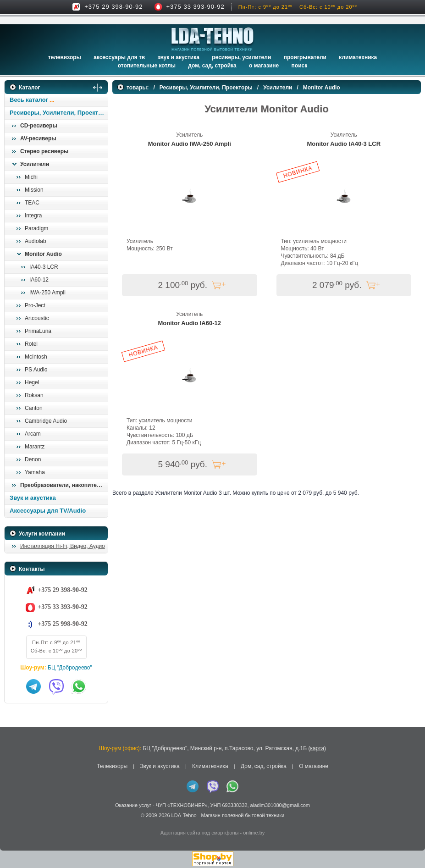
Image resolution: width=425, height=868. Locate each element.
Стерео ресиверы (44, 151)
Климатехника (358, 57)
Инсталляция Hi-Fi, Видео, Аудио (63, 546)
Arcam (33, 434)
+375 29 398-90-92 (113, 7)
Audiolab (36, 241)
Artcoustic (37, 318)
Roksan (34, 395)
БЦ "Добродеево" (70, 668)
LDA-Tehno (184, 815)
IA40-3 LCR (44, 267)
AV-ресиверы (38, 138)
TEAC (32, 203)
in (13, 822)
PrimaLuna (38, 331)
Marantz (35, 447)
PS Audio (36, 370)
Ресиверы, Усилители (241, 57)
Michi (31, 177)
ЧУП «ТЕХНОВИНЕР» (182, 805)
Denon (33, 459)
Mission (34, 190)
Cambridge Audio (46, 421)
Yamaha (35, 472)
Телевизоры (65, 57)
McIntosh (36, 357)
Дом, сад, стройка (212, 66)
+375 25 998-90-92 (62, 624)
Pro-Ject (35, 305)
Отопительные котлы (147, 66)
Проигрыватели (305, 57)
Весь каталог (29, 100)
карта (317, 748)
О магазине (314, 766)
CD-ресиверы (39, 126)
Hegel (32, 382)
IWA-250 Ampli (47, 293)
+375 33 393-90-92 (196, 7)
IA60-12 (39, 280)
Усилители (35, 164)
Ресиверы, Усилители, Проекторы (58, 113)
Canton (34, 408)
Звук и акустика (179, 57)
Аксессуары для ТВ (119, 57)
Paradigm (36, 228)
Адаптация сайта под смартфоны (200, 833)
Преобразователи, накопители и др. (64, 485)
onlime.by (254, 833)
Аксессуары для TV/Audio (48, 511)
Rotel (31, 344)
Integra (33, 216)
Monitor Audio (43, 254)
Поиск (300, 66)
